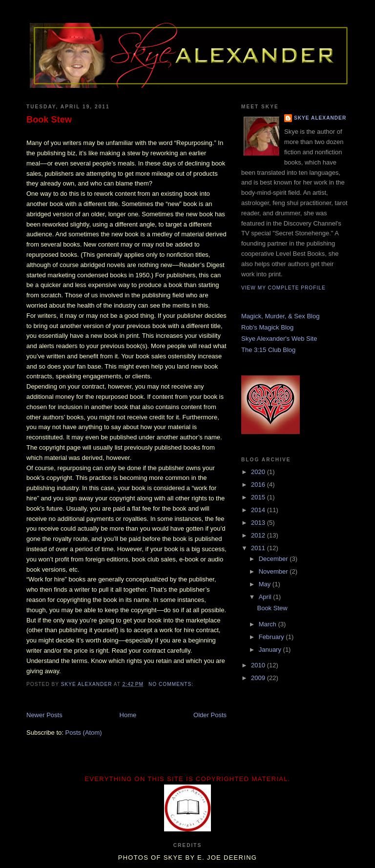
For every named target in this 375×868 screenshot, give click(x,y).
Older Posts (210, 715)
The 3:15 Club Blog (268, 350)
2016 (259, 485)
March (269, 624)
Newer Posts (44, 715)
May (266, 584)
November (274, 571)
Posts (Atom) (84, 733)
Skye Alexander (320, 118)
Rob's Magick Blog (267, 327)
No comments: (172, 684)
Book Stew (49, 120)
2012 (259, 535)
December (274, 559)
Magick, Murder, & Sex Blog (280, 316)
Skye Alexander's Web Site (279, 339)
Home (128, 715)
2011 (259, 548)
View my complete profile (283, 288)
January (271, 650)
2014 (259, 510)
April (266, 597)
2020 (259, 472)
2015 (259, 497)
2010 (259, 665)
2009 (259, 678)
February (272, 637)
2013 (259, 523)
